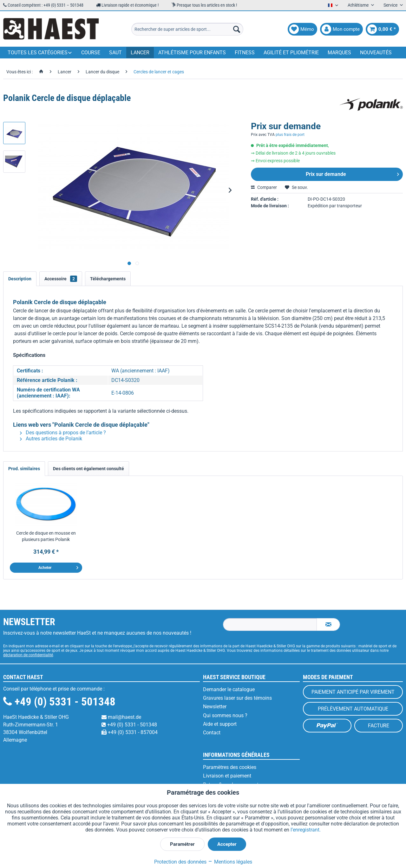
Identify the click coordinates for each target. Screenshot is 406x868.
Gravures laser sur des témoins (237, 698)
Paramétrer (182, 844)
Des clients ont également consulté (88, 469)
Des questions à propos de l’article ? (63, 433)
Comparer (264, 187)
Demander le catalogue (229, 689)
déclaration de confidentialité (28, 655)
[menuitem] (187, 29)
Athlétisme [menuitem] (359, 5)
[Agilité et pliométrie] (291, 53)
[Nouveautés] (376, 53)
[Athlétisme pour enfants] (192, 53)
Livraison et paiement (227, 776)
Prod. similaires (24, 469)
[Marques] (339, 53)
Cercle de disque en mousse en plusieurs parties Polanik (46, 536)
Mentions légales (230, 862)
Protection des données (180, 862)
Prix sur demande (352, 173)
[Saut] (115, 53)
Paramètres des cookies (230, 767)
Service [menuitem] (391, 5)
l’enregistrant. (306, 830)
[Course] (91, 53)
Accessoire (61, 279)
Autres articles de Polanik (51, 439)
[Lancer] (140, 53)
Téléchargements (108, 279)
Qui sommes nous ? (225, 715)
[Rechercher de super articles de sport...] (187, 29)
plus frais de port (290, 135)
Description (20, 279)
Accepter (227, 844)
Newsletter (215, 707)
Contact (212, 733)
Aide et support (220, 724)
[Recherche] (237, 29)
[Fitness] (245, 53)
